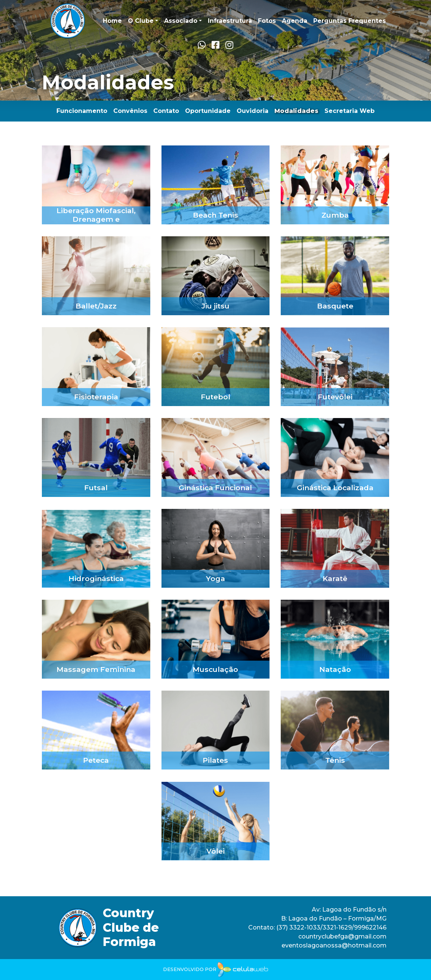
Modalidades (296, 111)
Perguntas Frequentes (350, 21)
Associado (181, 21)
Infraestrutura (230, 21)
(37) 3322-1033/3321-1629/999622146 (331, 927)
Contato (166, 111)
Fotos (267, 21)
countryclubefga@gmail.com (342, 936)
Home (112, 21)
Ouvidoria (253, 111)
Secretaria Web (350, 111)
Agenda (295, 21)
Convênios (130, 111)
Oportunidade (208, 111)
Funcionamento (82, 111)
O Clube (141, 21)
